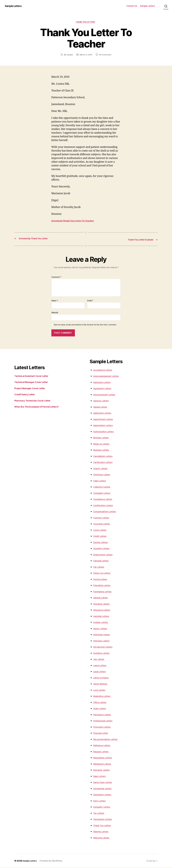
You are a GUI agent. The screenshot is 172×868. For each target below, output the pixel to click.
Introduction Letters (105, 647)
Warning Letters (102, 832)
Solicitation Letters (104, 795)
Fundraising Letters (104, 592)
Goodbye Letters (103, 604)
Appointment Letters (105, 420)
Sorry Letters (101, 801)
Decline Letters (102, 543)
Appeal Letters (102, 407)
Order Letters (101, 709)
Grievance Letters (103, 610)
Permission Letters (104, 715)
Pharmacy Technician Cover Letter (35, 401)
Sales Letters (101, 777)
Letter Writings (102, 684)
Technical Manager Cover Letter (34, 382)
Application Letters (104, 413)
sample (69, 55)
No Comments (106, 55)
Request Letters (102, 752)
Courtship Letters (103, 524)
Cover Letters (101, 530)
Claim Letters (101, 481)
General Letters (102, 598)
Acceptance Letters (104, 370)
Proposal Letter (102, 733)
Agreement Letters (104, 389)
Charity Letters (102, 469)
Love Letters (100, 690)
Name (55, 301)
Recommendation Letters (108, 740)
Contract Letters (103, 518)
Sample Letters (15, 6)
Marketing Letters (103, 697)
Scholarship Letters (104, 789)
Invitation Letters (103, 654)
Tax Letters (99, 814)
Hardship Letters (103, 617)
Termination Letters (104, 820)
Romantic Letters (103, 770)
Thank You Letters (104, 826)
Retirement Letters (104, 764)
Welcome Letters (103, 838)
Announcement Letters (106, 395)
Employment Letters (105, 555)
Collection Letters (103, 487)
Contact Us (132, 6)
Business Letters (103, 450)
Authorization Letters (105, 432)
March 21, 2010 (86, 55)
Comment (56, 278)
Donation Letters (103, 549)
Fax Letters (100, 567)
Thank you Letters (86, 23)
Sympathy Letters (103, 807)
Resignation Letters (104, 758)
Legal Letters (101, 672)
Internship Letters (103, 635)
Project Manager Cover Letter (32, 389)
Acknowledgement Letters (108, 377)
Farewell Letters (102, 561)
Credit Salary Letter (26, 395)
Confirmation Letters (105, 506)
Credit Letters (101, 537)
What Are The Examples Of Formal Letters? (40, 407)
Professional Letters (105, 721)
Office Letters (101, 703)
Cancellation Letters (105, 457)
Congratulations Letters (107, 512)
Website (55, 313)
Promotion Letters (103, 727)
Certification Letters (105, 463)
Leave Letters (101, 666)
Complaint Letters (103, 494)
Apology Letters (102, 401)
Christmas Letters (103, 475)
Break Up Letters (103, 444)
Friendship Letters (104, 586)
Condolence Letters (104, 500)
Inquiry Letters (102, 629)
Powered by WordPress (53, 861)
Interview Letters (103, 641)
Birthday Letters (102, 438)
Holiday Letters (102, 623)
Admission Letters (103, 383)
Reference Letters (103, 746)
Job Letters (100, 660)
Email (90, 301)
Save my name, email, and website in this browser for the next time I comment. (85, 325)
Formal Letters (101, 580)
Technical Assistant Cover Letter (34, 376)
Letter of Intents (102, 678)
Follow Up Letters (103, 573)
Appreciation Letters (105, 426)
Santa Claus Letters (105, 783)
